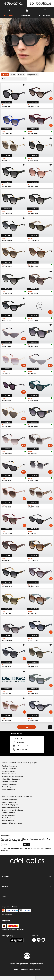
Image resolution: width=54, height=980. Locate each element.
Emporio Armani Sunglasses (13, 776)
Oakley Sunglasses (9, 769)
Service (26, 886)
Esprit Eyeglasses (9, 818)
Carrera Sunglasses (9, 774)
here (7, 850)
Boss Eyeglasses (8, 820)
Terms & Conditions (21, 970)
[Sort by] (14, 79)
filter (5, 75)
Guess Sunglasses (9, 787)
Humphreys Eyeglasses (11, 807)
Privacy (31, 970)
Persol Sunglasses (9, 771)
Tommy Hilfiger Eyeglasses (12, 823)
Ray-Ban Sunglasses (10, 766)
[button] (13, 3)
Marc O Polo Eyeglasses (11, 805)
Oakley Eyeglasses (9, 802)
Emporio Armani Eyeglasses (12, 810)
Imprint (38, 970)
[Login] (27, 10)
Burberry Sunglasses (10, 784)
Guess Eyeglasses (9, 813)
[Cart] (45, 10)
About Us (26, 876)
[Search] (9, 10)
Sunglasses (8, 15)
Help (26, 896)
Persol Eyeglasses (9, 815)
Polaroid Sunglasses (9, 782)
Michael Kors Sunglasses (11, 779)
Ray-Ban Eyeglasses (9, 800)
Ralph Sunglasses (9, 789)
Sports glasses (45, 15)
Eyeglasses (26, 15)
